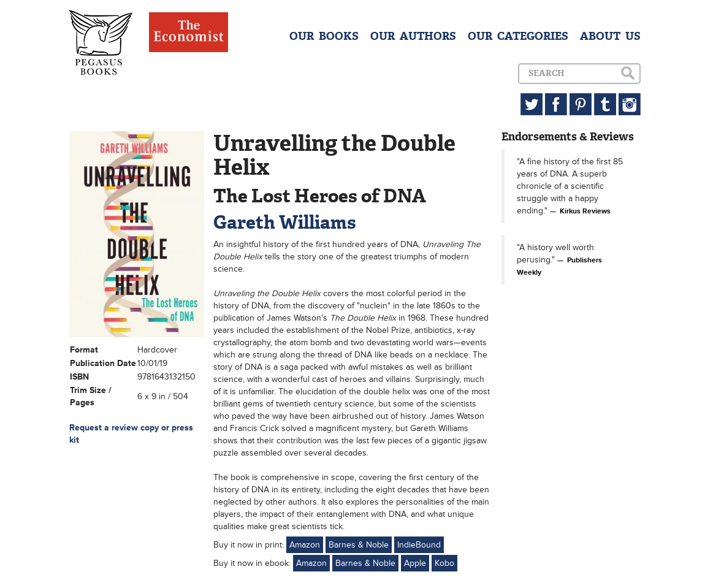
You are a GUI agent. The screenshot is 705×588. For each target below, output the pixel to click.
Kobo (444, 563)
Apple (415, 563)
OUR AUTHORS (413, 36)
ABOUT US (610, 36)
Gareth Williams (285, 222)
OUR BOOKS (324, 36)
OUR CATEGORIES (518, 36)
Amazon (305, 545)
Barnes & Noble (359, 545)
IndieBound (419, 545)
